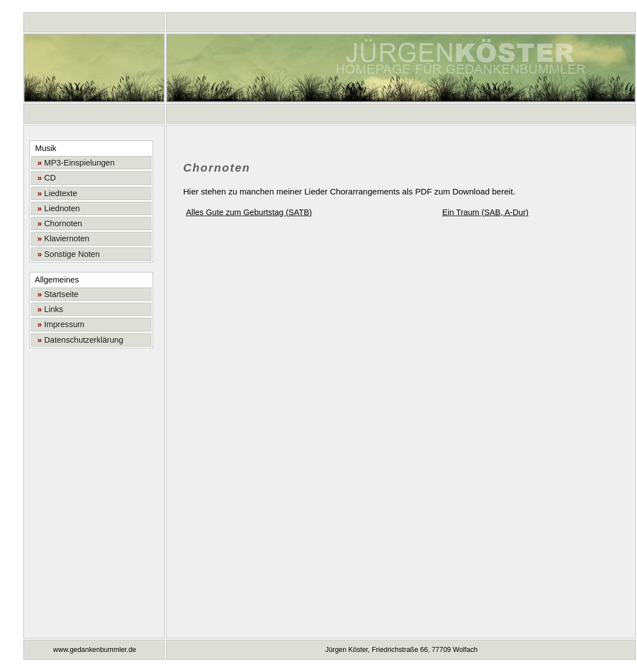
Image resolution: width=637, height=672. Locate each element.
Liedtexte (55, 193)
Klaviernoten (61, 238)
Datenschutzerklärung (78, 340)
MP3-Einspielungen (74, 163)
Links (48, 309)
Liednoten (56, 208)
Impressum (58, 324)
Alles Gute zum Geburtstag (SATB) (249, 212)
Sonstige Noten (66, 254)
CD (44, 178)
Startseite (56, 294)
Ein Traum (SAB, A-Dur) (485, 212)
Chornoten (57, 223)
